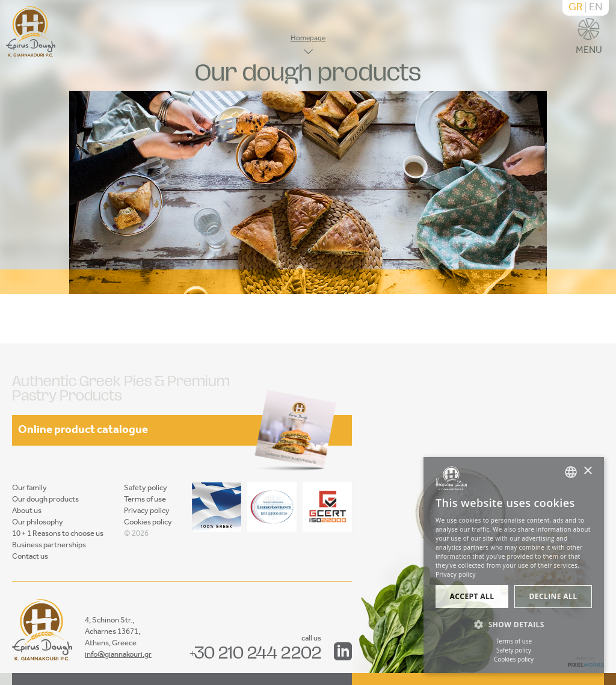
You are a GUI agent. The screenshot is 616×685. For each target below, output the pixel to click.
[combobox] (571, 472)
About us (27, 511)
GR (576, 8)
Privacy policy (147, 511)
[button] (514, 625)
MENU (589, 38)
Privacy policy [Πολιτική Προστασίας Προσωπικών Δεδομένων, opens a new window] (456, 574)
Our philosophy (38, 522)
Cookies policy (148, 522)
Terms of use (145, 499)
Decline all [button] (553, 596)
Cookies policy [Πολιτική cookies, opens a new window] (514, 659)
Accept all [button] (472, 596)
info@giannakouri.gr (118, 655)
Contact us (30, 557)
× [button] (587, 471)
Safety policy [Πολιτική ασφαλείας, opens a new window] (514, 650)
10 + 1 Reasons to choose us (58, 534)
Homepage (308, 38)
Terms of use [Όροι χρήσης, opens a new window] (514, 641)
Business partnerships (49, 545)
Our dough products (45, 499)
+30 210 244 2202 (255, 653)
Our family (29, 488)
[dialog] (514, 565)
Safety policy (146, 488)
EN (596, 8)
